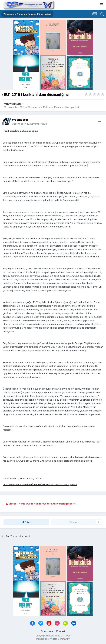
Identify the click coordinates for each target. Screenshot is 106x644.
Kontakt (61, 631)
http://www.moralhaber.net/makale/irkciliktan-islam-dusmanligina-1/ (40, 484)
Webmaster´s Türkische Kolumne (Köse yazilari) (54, 107)
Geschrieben (29, 124)
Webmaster (16, 104)
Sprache (47, 631)
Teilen (26, 522)
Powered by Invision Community (53, 639)
